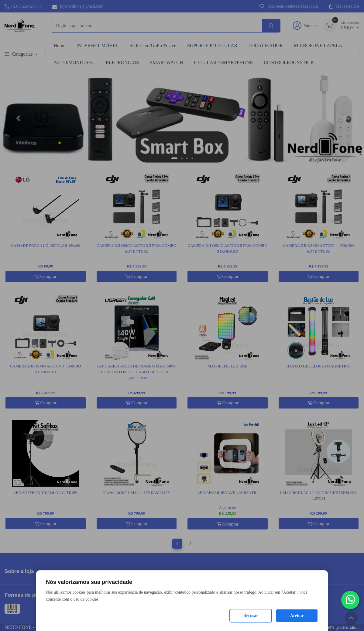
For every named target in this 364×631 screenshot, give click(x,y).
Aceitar (297, 616)
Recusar (251, 616)
